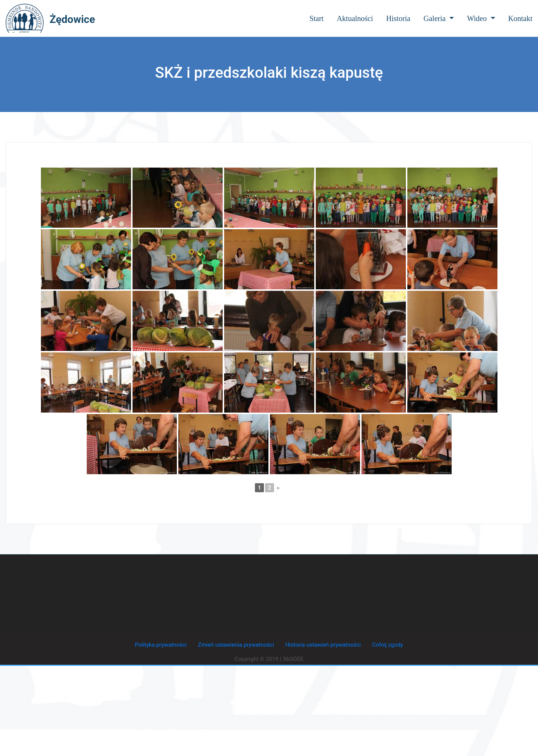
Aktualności (355, 18)
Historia (398, 18)
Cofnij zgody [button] (388, 645)
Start (316, 18)
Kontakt (520, 18)
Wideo (481, 18)
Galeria (439, 18)
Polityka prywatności (161, 645)
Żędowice (72, 19)
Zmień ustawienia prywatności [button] (236, 645)
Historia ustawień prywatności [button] (323, 645)
